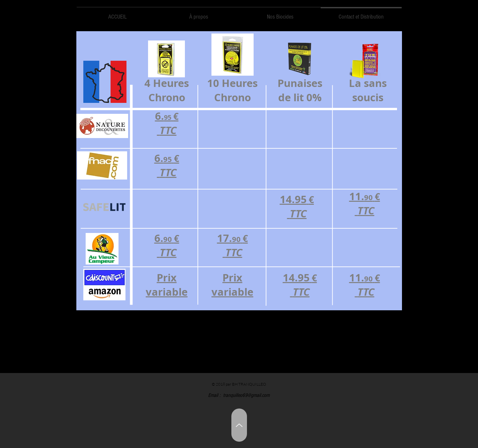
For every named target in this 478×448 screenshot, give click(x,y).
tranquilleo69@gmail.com (246, 395)
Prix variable (232, 285)
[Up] (239, 425)
